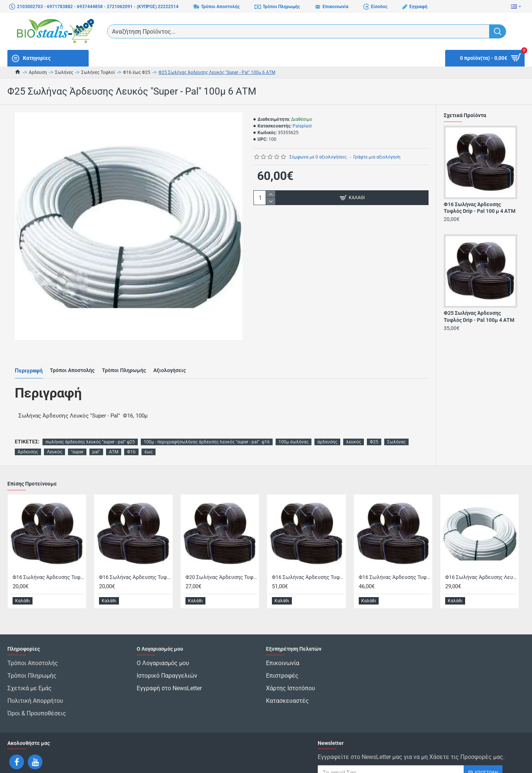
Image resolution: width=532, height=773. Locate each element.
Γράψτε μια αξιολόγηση (377, 157)
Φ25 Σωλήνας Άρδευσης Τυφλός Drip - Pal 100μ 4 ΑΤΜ (479, 316)
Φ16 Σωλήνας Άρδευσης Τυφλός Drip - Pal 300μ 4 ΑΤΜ (308, 560)
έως (149, 435)
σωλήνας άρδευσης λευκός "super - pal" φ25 (90, 425)
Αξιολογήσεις (170, 362)
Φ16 (131, 435)
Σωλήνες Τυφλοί (98, 72)
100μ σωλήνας (294, 425)
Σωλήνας (396, 425)
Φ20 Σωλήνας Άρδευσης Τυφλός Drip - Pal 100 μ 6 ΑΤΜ (221, 560)
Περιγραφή (29, 362)
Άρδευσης (28, 435)
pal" (96, 435)
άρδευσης (327, 425)
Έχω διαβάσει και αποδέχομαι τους (399, 750)
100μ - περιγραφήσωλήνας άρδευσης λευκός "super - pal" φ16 (207, 425)
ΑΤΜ (114, 435)
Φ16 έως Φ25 (137, 72)
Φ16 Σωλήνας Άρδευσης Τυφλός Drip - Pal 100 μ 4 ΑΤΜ (480, 208)
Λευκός (54, 435)
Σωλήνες (64, 72)
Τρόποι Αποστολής (72, 362)
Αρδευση (38, 72)
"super (77, 435)
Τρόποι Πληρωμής (124, 362)
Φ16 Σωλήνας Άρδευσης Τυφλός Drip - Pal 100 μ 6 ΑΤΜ (135, 560)
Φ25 (374, 425)
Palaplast (302, 126)
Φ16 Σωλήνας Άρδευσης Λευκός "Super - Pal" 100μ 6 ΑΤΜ (481, 560)
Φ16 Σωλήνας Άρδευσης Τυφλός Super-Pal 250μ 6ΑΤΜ (395, 560)
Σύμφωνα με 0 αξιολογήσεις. (318, 157)
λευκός (354, 425)
